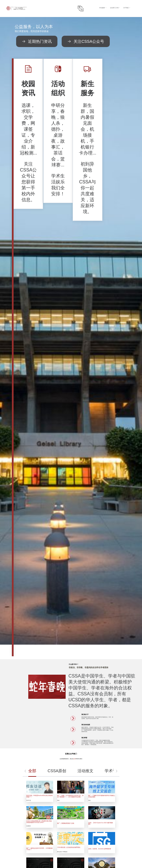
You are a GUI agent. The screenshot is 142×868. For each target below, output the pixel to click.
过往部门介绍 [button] (127, 5)
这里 (74, 437)
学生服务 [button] (116, 5)
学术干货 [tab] (113, 449)
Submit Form (74, 857)
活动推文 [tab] (85, 449)
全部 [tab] (32, 449)
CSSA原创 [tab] (57, 449)
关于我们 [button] (137, 5)
